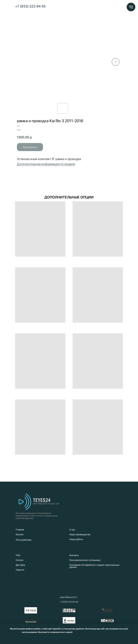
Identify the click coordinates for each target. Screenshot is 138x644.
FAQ (18, 555)
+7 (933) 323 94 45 (30, 6)
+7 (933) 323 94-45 (69, 602)
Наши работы (76, 539)
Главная (20, 530)
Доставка (20, 565)
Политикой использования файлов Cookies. (95, 632)
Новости (20, 570)
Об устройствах (24, 540)
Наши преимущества (80, 535)
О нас (72, 530)
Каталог (20, 535)
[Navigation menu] (131, 7)
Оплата (19, 560)
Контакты (74, 555)
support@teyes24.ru (69, 597)
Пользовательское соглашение (85, 560)
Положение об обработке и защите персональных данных (94, 566)
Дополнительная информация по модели (46, 164)
